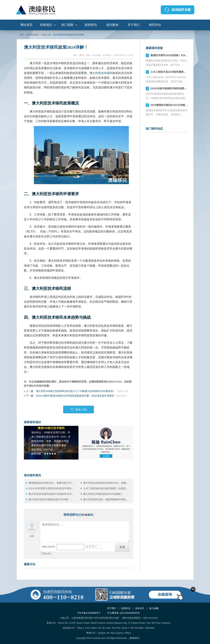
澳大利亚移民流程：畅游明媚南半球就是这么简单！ (107, 499)
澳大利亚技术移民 (101, 73)
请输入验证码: (49, 547)
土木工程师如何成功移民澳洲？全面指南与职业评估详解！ (107, 488)
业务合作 (140, 608)
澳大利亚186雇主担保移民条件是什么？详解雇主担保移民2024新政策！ (76, 391)
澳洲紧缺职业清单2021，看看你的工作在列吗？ (52, 483)
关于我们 (134, 25)
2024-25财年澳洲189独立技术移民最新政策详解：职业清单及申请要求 (75, 396)
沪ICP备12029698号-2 (89, 613)
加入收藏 (154, 608)
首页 (22, 35)
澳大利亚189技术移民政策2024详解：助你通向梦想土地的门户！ (52, 499)
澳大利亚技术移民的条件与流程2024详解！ (52, 494)
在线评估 (126, 608)
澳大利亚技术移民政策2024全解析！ (103, 494)
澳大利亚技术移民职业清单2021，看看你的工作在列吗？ (107, 483)
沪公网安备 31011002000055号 (124, 613)
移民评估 (155, 25)
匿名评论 (47, 554)
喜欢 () (79, 410)
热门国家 (67, 25)
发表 (122, 547)
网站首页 (27, 25)
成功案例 (112, 25)
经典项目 (46, 25)
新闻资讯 (91, 25)
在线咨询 (165, 594)
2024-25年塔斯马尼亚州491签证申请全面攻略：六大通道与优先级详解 (52, 488)
